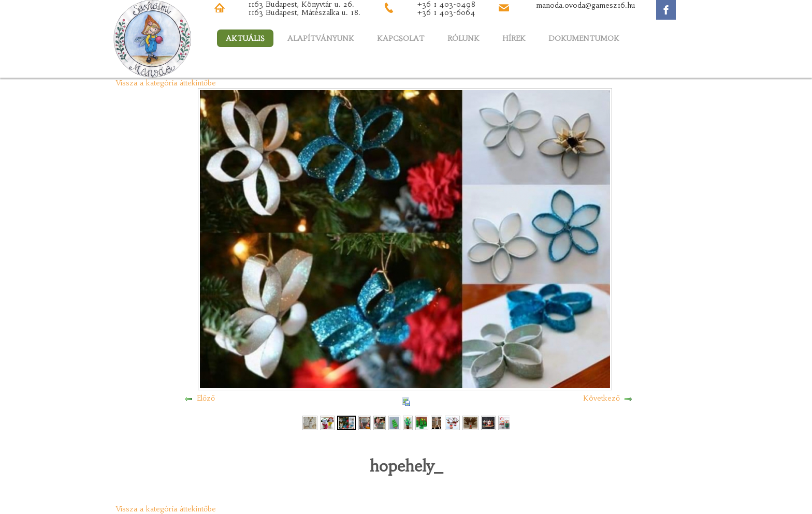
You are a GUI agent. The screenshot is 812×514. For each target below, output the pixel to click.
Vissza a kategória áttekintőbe (166, 83)
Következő (601, 398)
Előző (206, 398)
